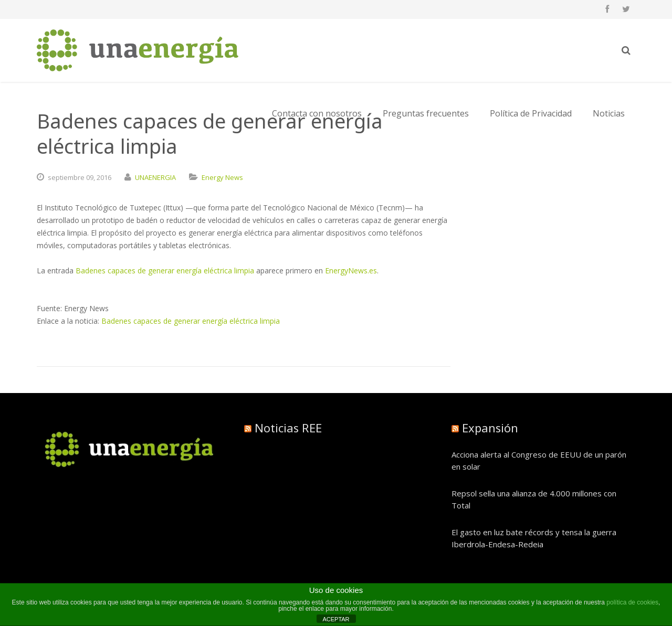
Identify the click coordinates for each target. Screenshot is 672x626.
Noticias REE (288, 428)
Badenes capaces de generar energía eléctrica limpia (165, 270)
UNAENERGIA (155, 177)
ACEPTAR (336, 619)
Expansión (490, 428)
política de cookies (632, 602)
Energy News (222, 177)
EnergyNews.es (351, 270)
